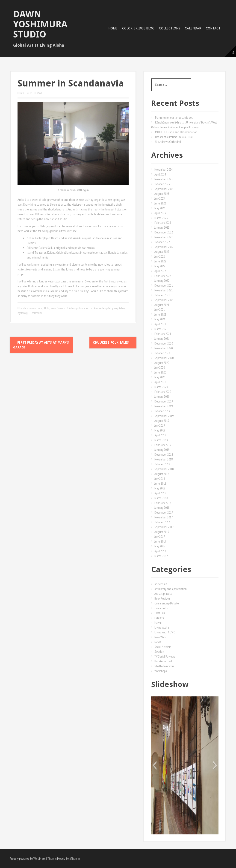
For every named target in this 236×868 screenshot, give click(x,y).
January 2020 (162, 397)
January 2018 (162, 508)
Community (161, 608)
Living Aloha (43, 308)
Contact (213, 28)
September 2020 (164, 358)
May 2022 (160, 266)
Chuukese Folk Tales (113, 342)
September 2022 (164, 247)
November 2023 (164, 179)
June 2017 (160, 541)
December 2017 (164, 512)
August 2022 (162, 252)
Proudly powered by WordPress (28, 859)
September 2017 (164, 527)
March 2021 (161, 329)
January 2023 (162, 227)
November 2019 (164, 406)
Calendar (193, 28)
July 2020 (160, 368)
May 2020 (160, 377)
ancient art (161, 584)
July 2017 (160, 537)
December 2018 (164, 454)
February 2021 (163, 334)
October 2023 (162, 184)
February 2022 (163, 276)
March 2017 (161, 556)
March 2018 (161, 498)
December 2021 (164, 285)
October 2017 (162, 522)
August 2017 (162, 532)
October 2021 (162, 295)
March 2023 (161, 218)
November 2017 (164, 517)
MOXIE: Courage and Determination (176, 132)
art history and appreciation (171, 589)
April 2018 (160, 493)
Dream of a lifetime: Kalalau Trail (174, 137)
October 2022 (162, 242)
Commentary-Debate (167, 603)
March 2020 (161, 387)
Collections (170, 28)
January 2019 (162, 450)
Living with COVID (165, 632)
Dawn (39, 93)
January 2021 (162, 339)
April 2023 (160, 213)
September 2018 (164, 469)
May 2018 (160, 488)
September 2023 (164, 189)
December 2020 (164, 343)
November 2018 (164, 459)
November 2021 (164, 290)
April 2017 (160, 551)
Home (113, 28)
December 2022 (164, 232)
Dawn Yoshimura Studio (40, 24)
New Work (160, 637)
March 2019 (161, 440)
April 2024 (160, 174)
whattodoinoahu (164, 666)
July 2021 (160, 310)
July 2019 (160, 425)
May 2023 (160, 208)
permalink (37, 313)
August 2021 (162, 305)
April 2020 (160, 382)
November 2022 (164, 237)
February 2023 (163, 223)
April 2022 (160, 271)
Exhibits (24, 308)
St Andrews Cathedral (168, 142)
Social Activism (163, 647)
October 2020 (162, 353)
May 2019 (160, 430)
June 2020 (160, 372)
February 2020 (163, 392)
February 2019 (163, 445)
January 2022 (162, 281)
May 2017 (160, 546)
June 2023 (160, 203)
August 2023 (162, 194)
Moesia (61, 859)
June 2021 (160, 314)
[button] (155, 765)
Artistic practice (163, 594)
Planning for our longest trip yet (174, 118)
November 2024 (164, 170)
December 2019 (164, 401)
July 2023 (160, 198)
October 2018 (162, 464)
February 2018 (163, 503)
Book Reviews (162, 598)
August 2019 (162, 421)
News (53, 308)
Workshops (161, 671)
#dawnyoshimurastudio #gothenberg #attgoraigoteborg (97, 308)
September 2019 (164, 416)
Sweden (61, 308)
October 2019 (162, 411)
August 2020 (162, 363)
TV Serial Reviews (165, 656)
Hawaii (32, 308)
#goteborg (23, 313)
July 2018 (160, 479)
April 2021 (160, 324)
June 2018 (160, 483)
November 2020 (164, 348)
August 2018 (162, 474)
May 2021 (160, 319)
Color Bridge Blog (138, 28)
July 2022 (160, 256)
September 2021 (164, 300)
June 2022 (160, 261)
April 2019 (160, 435)
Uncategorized (163, 661)
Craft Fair (160, 613)
